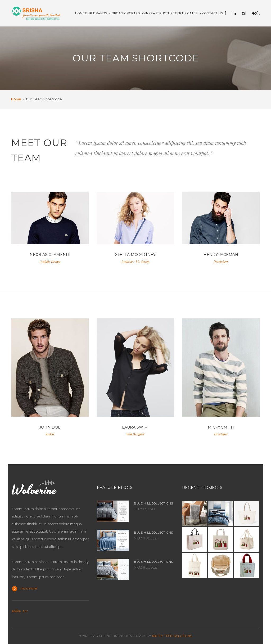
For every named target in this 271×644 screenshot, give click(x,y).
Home (16, 99)
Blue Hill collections (153, 533)
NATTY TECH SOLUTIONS (172, 636)
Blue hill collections (153, 562)
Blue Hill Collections (153, 503)
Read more (29, 589)
